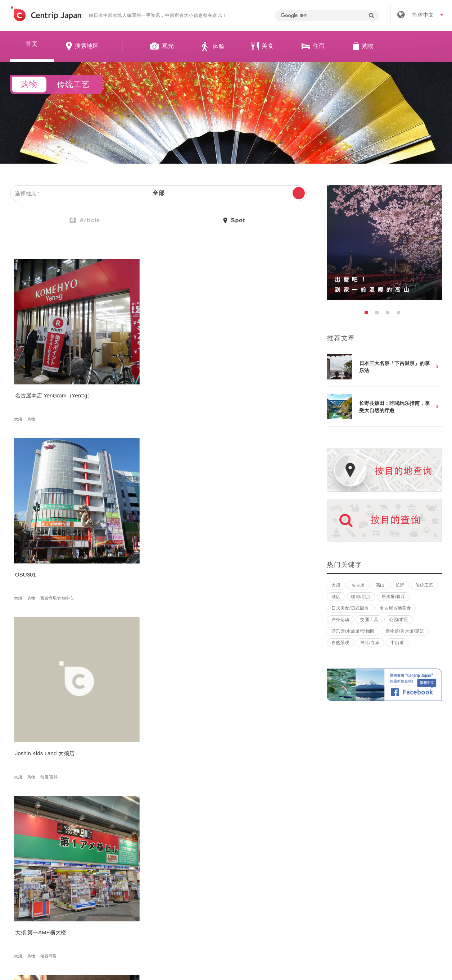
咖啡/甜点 (361, 597)
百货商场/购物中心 (158, 380)
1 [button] (368, 315)
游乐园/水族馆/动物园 (353, 631)
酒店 (336, 597)
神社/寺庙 (370, 643)
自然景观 (340, 643)
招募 (204, 874)
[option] (384, 243)
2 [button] (379, 315)
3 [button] (390, 315)
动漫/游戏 (250, 380)
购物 (33, 380)
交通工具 (369, 620)
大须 (19, 380)
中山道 (397, 643)
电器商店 (50, 525)
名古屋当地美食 (395, 608)
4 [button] (401, 315)
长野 (400, 585)
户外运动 (340, 620)
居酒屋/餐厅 (393, 597)
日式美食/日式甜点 (350, 608)
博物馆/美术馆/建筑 (405, 631)
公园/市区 (399, 620)
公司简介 (166, 874)
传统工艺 (424, 585)
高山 (119, 669)
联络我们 (334, 874)
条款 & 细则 (245, 874)
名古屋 (358, 585)
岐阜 (132, 669)
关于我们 (123, 874)
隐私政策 (291, 874)
